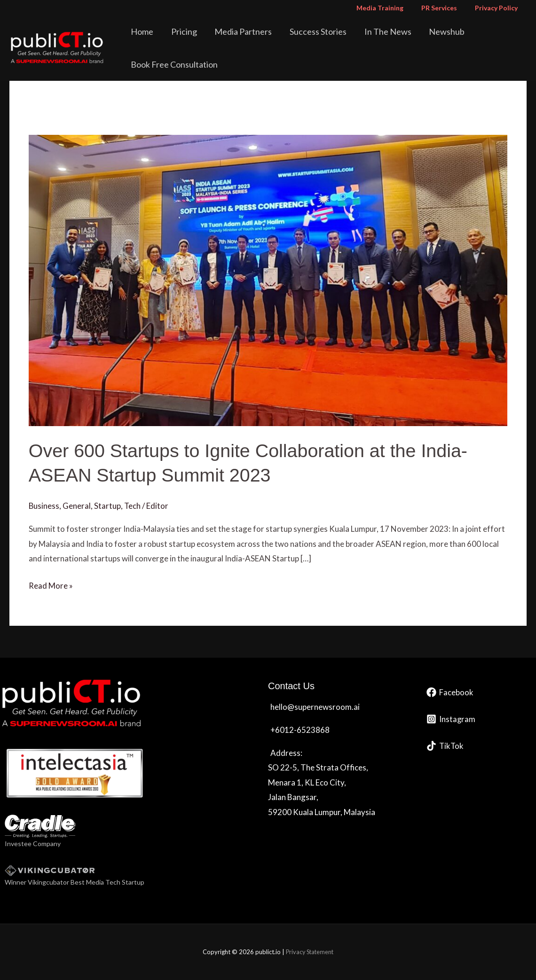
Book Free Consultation (177, 64)
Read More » (51, 584)
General (77, 506)
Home (144, 31)
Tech (133, 506)
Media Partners (235, 31)
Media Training (392, 8)
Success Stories (304, 31)
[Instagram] (451, 719)
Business (44, 506)
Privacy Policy (499, 8)
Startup (108, 506)
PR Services (446, 8)
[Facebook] (450, 692)
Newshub (422, 31)
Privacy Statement (310, 952)
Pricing (181, 31)
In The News (368, 31)
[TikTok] (445, 746)
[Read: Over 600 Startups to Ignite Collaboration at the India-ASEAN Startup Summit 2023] (268, 279)
